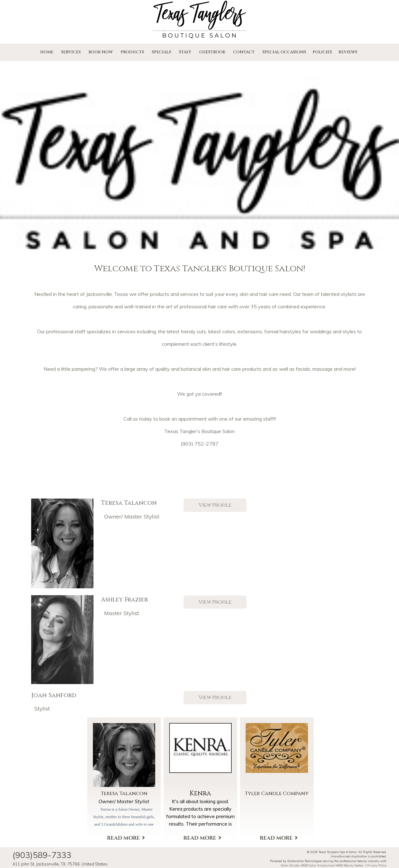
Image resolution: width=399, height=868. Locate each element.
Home (47, 52)
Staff (185, 52)
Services (71, 52)
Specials (161, 52)
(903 (186, 444)
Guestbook (212, 52)
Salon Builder (290, 865)
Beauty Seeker (354, 865)
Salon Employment (322, 865)
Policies (322, 52)
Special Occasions (284, 52)
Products (132, 52)
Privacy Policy (377, 865)
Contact (244, 52)
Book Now (101, 52)
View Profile (215, 505)
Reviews (348, 52)
